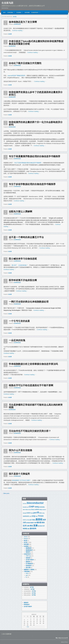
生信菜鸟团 (7, 3)
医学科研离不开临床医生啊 (23, 280)
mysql (25, 513)
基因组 (39, 519)
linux (33, 509)
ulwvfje (15, 17)
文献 (35, 523)
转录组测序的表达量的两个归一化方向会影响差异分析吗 (36, 123)
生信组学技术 (35, 13)
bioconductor (35, 503)
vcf (27, 520)
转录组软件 (29, 566)
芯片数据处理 (29, 564)
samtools (26, 516)
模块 (43, 523)
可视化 (33, 520)
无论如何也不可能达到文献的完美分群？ (30, 431)
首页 (4, 12)
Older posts (6, 493)
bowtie (25, 507)
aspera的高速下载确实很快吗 (16, 76)
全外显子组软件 (30, 560)
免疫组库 (28, 558)
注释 (28, 526)
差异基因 (28, 523)
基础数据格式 (29, 550)
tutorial (26, 539)
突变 (39, 526)
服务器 (39, 522)
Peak (32, 513)
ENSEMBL (42, 507)
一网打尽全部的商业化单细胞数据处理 (29, 302)
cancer (26, 537)
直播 (35, 526)
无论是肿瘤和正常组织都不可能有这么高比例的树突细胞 (36, 406)
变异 (30, 520)
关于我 (32, 587)
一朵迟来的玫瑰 (17, 340)
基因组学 (28, 562)
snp (34, 516)
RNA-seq (42, 513)
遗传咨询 (33, 528)
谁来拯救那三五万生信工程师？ (21, 480)
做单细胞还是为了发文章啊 (23, 22)
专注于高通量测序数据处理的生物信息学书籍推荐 (34, 156)
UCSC (24, 520)
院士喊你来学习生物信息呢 (23, 259)
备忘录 (25, 541)
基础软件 (28, 552)
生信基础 (19, 13)
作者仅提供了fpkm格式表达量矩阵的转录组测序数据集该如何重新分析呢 (36, 43)
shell (30, 516)
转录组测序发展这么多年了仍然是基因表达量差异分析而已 (36, 93)
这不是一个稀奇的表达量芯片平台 (26, 237)
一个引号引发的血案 (19, 321)
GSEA (27, 510)
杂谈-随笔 (27, 12)
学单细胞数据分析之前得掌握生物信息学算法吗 (33, 364)
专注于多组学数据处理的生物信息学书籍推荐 (28, 163)
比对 (25, 526)
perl (35, 513)
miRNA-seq (38, 509)
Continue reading (18, 30)
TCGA (41, 516)
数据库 (32, 523)
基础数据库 (29, 548)
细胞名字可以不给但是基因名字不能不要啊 (31, 385)
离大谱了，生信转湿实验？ (20, 265)
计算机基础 (11, 13)
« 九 (28, 627)
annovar (25, 503)
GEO (24, 510)
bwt (28, 507)
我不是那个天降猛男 (19, 474)
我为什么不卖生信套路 (20, 450)
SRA (37, 516)
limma (30, 510)
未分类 (10, 34)
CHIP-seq (34, 507)
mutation (44, 510)
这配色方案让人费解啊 (20, 212)
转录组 (25, 529)
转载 (28, 529)
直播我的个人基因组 (29, 570)
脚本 (41, 526)
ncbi (28, 513)
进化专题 (28, 567)
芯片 (44, 526)
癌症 (31, 526)
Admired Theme (65, 642)
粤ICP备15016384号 (62, 638)
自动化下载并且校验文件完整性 (25, 63)
